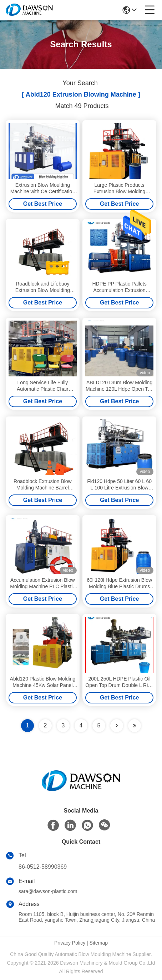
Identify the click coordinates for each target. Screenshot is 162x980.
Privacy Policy (70, 943)
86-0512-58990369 (43, 867)
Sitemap (99, 943)
